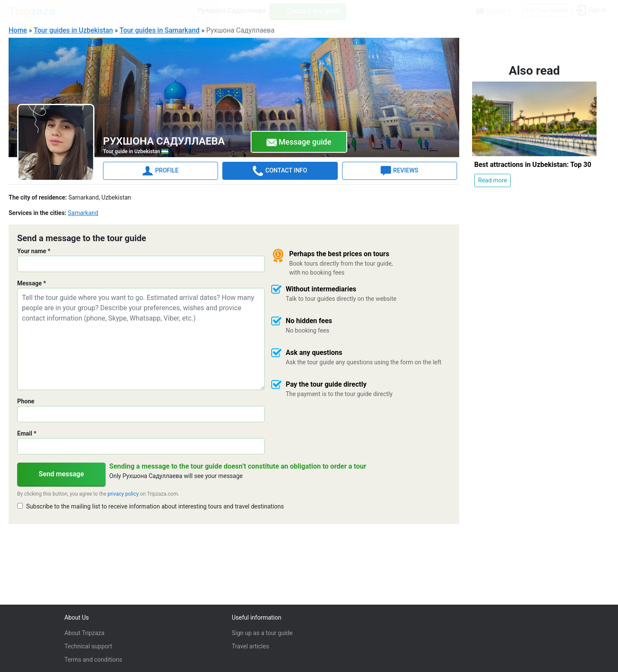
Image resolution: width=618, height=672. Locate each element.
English (491, 11)
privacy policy (123, 493)
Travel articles (250, 646)
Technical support (88, 646)
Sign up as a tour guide (262, 633)
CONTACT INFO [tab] (280, 170)
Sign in (591, 10)
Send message (61, 474)
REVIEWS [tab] (399, 170)
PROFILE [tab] (161, 170)
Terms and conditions (93, 660)
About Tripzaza (84, 633)
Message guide (299, 142)
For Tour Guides (547, 10)
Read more (492, 180)
